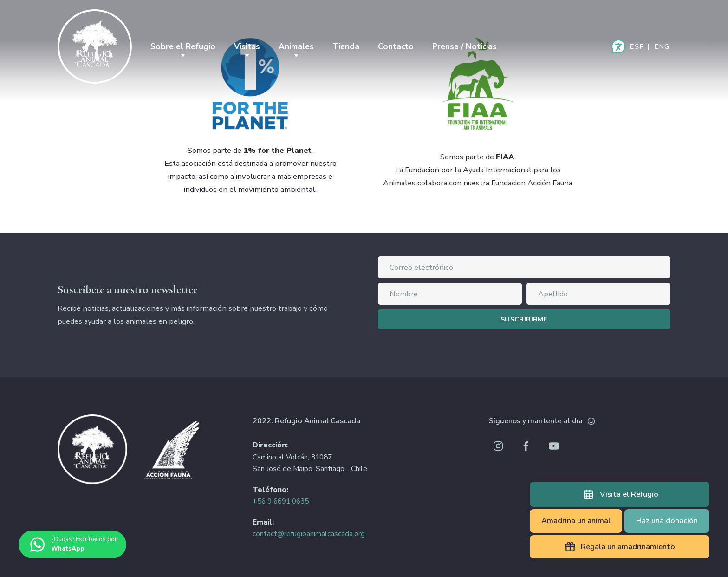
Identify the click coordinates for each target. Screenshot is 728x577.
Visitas (247, 46)
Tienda (346, 46)
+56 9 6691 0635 (281, 501)
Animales (296, 46)
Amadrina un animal (576, 521)
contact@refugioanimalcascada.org (309, 534)
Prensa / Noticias (465, 46)
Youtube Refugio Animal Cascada (554, 446)
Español (637, 46)
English (663, 46)
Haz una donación (667, 521)
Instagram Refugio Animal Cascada (498, 446)
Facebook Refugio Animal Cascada (526, 446)
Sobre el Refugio (183, 46)
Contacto (396, 46)
